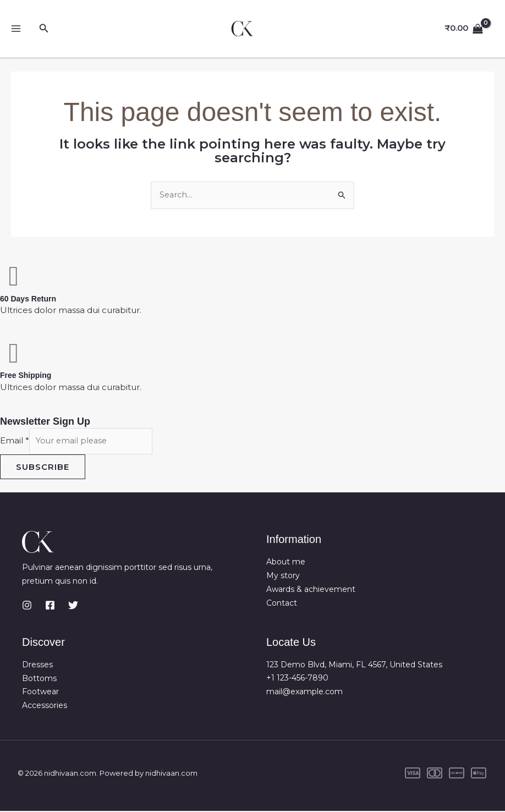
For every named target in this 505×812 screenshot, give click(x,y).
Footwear (40, 693)
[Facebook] (50, 606)
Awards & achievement (311, 590)
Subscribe (43, 468)
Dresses (37, 666)
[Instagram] (27, 606)
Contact (282, 604)
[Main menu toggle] (16, 29)
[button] (44, 29)
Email (15, 441)
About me (286, 563)
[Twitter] (73, 606)
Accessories (45, 706)
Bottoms (39, 679)
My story (283, 577)
